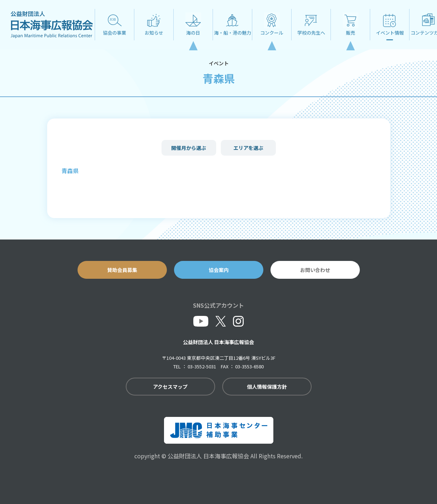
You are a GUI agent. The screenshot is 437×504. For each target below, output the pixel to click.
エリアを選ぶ (248, 148)
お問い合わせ (315, 270)
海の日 (193, 33)
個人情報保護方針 (267, 387)
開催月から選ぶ (189, 148)
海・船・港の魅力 (233, 33)
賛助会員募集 (122, 270)
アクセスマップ (170, 387)
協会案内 (219, 270)
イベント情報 (390, 33)
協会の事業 (115, 33)
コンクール (272, 33)
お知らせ (154, 33)
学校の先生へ (311, 33)
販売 (351, 33)
